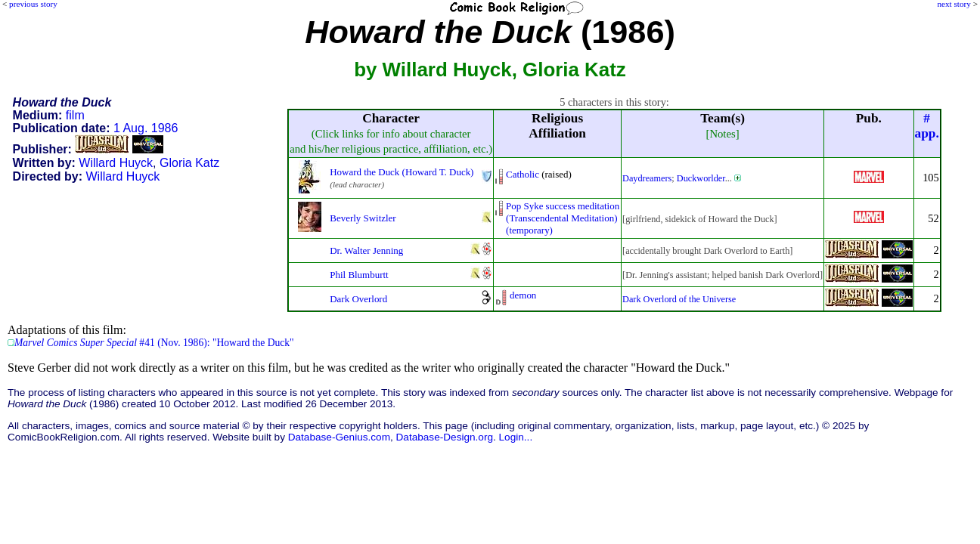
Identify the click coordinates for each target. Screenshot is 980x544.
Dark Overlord (358, 299)
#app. (927, 126)
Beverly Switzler (363, 218)
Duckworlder (701, 178)
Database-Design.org (445, 437)
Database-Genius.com (339, 437)
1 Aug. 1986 (146, 128)
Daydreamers (647, 178)
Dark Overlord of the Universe (679, 299)
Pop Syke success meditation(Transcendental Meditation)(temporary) (563, 218)
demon (523, 295)
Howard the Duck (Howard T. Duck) (402, 172)
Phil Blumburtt (359, 275)
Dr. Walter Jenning (366, 250)
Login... (516, 437)
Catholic (523, 174)
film (75, 115)
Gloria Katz (189, 163)
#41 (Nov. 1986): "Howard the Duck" (154, 343)
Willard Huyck (116, 163)
